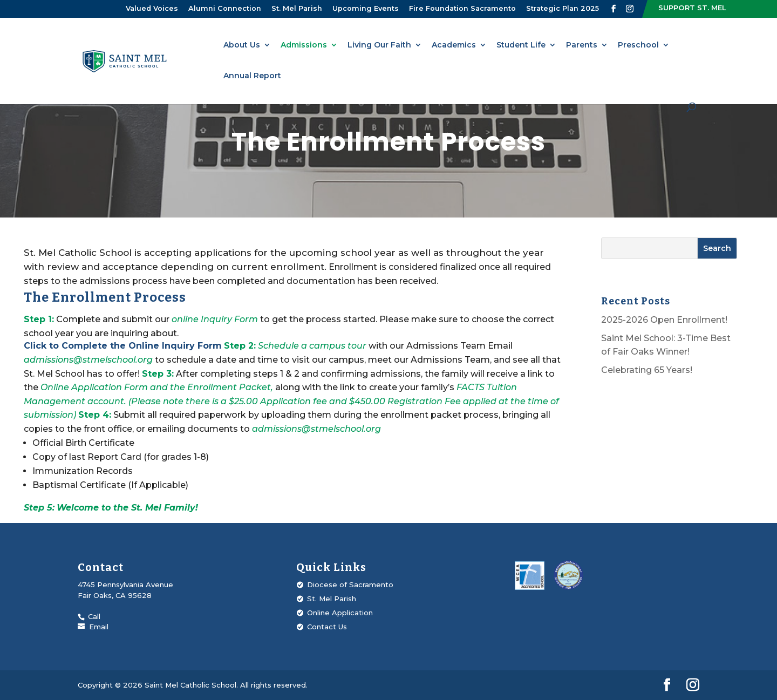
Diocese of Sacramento (350, 585)
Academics (454, 45)
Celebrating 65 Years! (647, 370)
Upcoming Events (366, 8)
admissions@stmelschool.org (89, 360)
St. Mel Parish (297, 8)
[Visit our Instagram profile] (630, 9)
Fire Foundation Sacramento (462, 8)
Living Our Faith (379, 45)
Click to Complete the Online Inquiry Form (123, 346)
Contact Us (327, 627)
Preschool (638, 45)
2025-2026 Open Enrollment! (664, 320)
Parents (582, 45)
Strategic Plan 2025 (563, 8)
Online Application (340, 613)
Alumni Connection (225, 8)
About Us (242, 45)
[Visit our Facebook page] (614, 9)
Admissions (304, 45)
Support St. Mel (692, 8)
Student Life (521, 45)
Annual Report (252, 76)
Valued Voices (152, 8)
